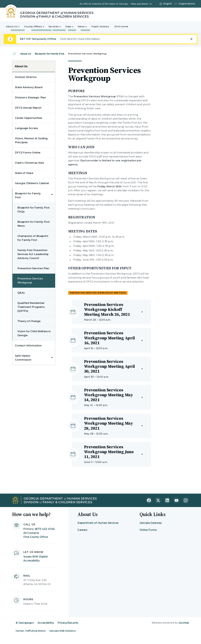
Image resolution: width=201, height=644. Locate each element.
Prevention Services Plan (33, 268)
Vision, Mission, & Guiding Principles (31, 140)
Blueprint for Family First (50, 54)
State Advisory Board (29, 87)
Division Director (26, 77)
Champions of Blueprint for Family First (33, 238)
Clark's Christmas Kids (29, 163)
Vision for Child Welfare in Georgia (34, 333)
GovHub (184, 623)
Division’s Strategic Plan (30, 98)
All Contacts (31, 533)
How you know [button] (140, 4)
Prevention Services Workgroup (30, 281)
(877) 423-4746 (45, 529)
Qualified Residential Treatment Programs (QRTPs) (31, 307)
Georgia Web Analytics (63, 631)
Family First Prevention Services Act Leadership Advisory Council (33, 254)
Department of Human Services (98, 523)
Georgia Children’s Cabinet (32, 183)
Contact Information (28, 346)
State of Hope (24, 173)
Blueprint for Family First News (34, 224)
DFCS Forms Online (28, 153)
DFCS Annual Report (28, 108)
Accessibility (46, 623)
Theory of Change (29, 321)
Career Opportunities (29, 118)
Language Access (27, 128)
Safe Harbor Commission (23, 358)
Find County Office (36, 537)
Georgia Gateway (151, 523)
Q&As (21, 293)
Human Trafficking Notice (31, 631)
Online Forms (148, 530)
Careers (82, 530)
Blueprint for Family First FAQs (34, 210)
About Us (26, 54)
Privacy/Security (68, 623)
